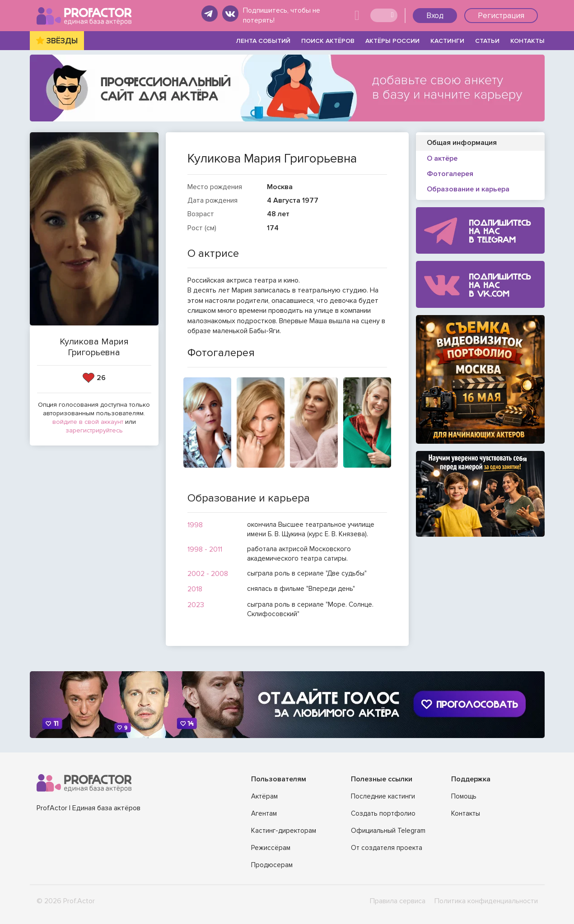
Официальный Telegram (388, 831)
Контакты (466, 813)
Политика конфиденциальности (486, 901)
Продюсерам (272, 865)
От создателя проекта (387, 848)
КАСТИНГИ (447, 41)
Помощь (464, 796)
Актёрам (264, 796)
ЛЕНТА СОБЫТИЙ (263, 41)
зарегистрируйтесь (94, 430)
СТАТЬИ (487, 41)
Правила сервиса (398, 901)
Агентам (264, 813)
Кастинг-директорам (284, 831)
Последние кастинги (383, 796)
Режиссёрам (271, 848)
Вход (435, 16)
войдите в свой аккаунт (88, 422)
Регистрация (501, 16)
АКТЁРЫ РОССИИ (392, 41)
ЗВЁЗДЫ (62, 41)
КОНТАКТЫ (527, 41)
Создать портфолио (383, 813)
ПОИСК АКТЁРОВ (328, 41)
